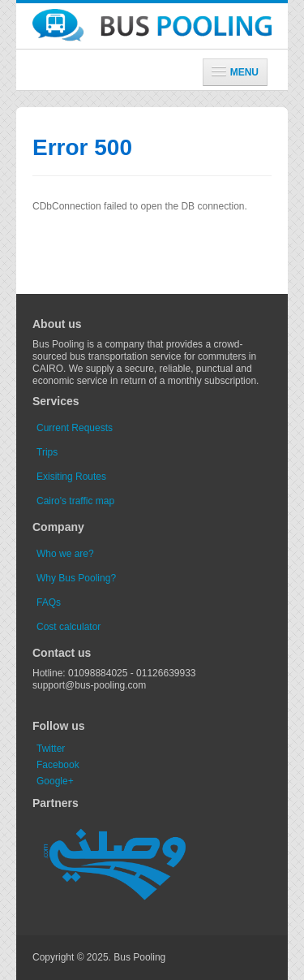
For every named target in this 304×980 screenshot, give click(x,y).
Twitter (51, 749)
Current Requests (75, 428)
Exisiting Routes (71, 477)
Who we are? (65, 554)
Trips (47, 452)
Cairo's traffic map (75, 501)
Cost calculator (69, 627)
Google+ (55, 781)
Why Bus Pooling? (76, 578)
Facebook (58, 765)
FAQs (49, 602)
